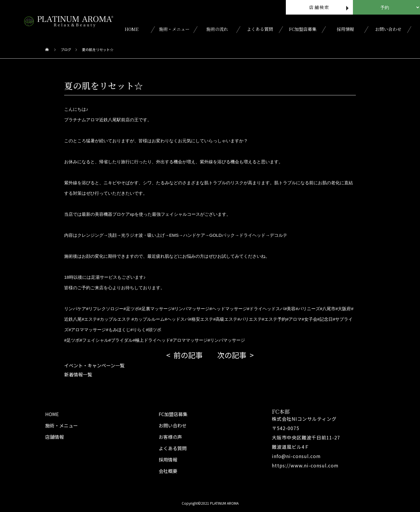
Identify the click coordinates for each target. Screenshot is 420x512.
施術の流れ (217, 29)
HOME (132, 29)
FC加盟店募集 (303, 29)
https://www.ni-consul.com (305, 465)
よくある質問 (260, 29)
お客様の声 (170, 437)
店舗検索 (319, 7)
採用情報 (345, 29)
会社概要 (168, 471)
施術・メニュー (174, 29)
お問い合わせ (388, 29)
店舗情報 (55, 437)
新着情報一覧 (78, 374)
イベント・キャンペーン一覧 (94, 365)
